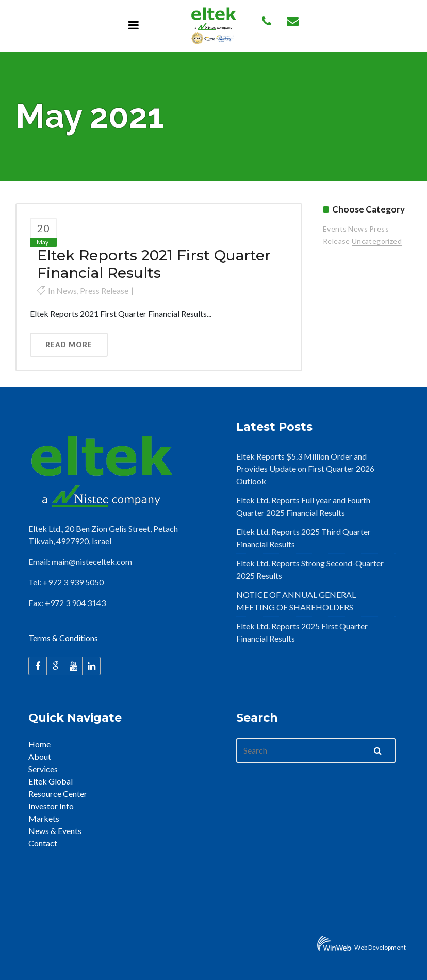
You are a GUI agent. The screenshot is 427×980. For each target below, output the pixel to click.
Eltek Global (51, 781)
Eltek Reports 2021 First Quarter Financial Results (154, 264)
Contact (43, 843)
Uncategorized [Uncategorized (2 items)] (377, 241)
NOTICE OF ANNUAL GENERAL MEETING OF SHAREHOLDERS (296, 601)
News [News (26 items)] (358, 229)
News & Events (55, 831)
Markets (44, 818)
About (40, 756)
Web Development (380, 947)
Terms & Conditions (63, 638)
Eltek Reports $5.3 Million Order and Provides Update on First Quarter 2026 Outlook (305, 469)
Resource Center (58, 794)
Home (39, 744)
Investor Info (51, 806)
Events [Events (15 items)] (335, 229)
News (67, 291)
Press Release (104, 291)
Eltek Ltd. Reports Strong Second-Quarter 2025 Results (310, 569)
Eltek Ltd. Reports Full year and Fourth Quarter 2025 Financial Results (303, 506)
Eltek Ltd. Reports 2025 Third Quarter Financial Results (303, 538)
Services (43, 769)
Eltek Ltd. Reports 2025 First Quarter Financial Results (302, 632)
